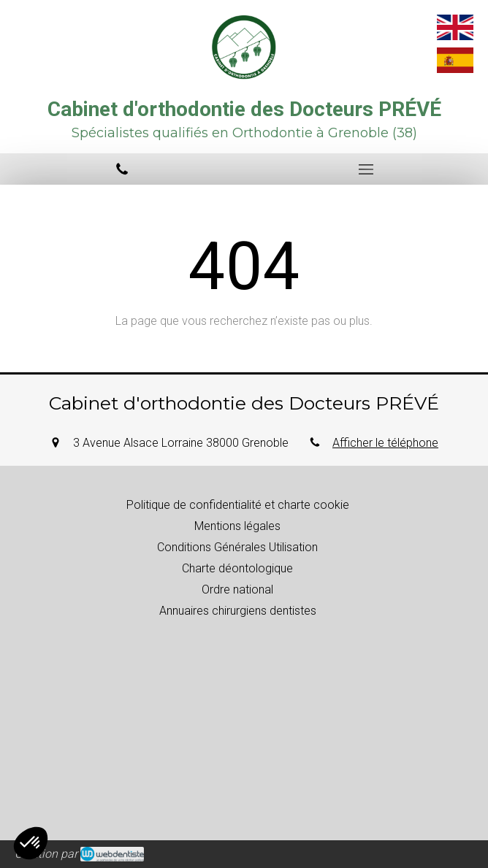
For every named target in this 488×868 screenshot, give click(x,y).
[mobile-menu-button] (366, 169)
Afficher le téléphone (385, 443)
